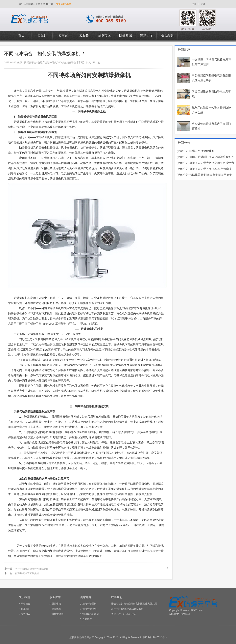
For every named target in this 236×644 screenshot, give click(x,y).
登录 (203, 4)
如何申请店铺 (89, 609)
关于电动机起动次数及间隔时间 (32, 569)
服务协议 (26, 614)
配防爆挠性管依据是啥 (27, 573)
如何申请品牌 (89, 604)
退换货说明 (58, 614)
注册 (194, 4)
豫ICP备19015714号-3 (155, 637)
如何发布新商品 (91, 614)
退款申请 (56, 604)
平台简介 (26, 604)
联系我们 (26, 609)
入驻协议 (87, 619)
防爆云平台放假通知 (202, 151)
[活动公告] (183, 151)
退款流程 (56, 609)
